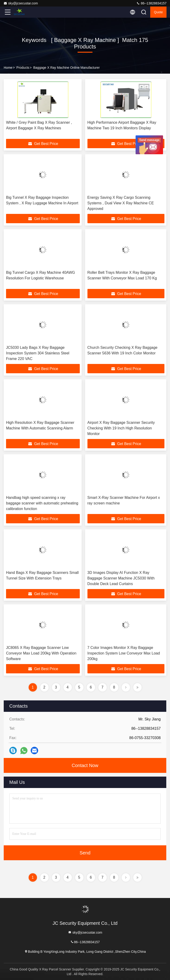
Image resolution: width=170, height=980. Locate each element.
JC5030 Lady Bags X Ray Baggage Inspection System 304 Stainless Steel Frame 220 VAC (38, 353)
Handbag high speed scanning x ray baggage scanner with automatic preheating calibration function (42, 503)
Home (8, 68)
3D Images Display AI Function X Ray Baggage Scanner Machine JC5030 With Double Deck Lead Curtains (121, 578)
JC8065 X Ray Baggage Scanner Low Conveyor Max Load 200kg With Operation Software (41, 653)
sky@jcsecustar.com (21, 3)
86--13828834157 (151, 3)
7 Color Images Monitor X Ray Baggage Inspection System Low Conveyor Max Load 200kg (124, 653)
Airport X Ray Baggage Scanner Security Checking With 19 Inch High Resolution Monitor (121, 428)
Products (23, 68)
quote (158, 12)
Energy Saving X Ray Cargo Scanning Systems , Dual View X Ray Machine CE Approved (121, 203)
